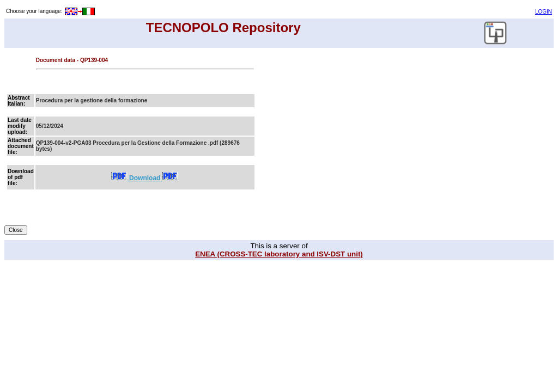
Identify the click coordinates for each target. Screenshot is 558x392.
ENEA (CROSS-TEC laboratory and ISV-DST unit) (279, 254)
